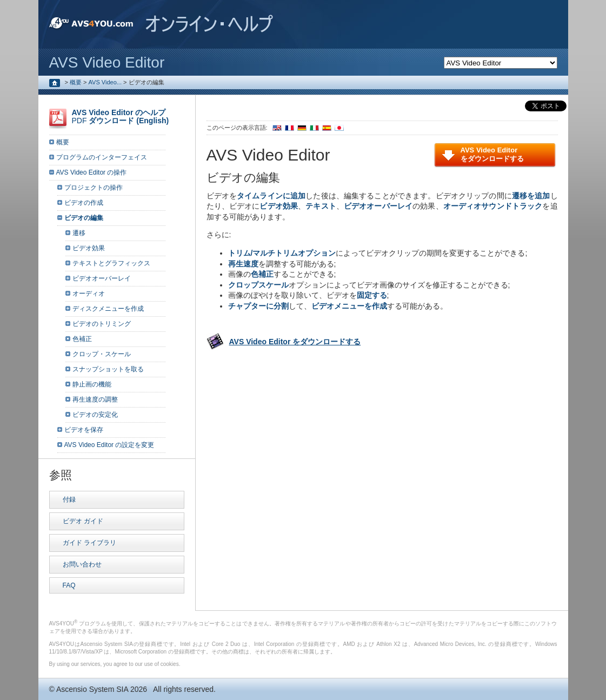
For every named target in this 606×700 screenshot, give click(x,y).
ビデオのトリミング (102, 324)
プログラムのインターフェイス (102, 157)
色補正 (82, 339)
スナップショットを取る (108, 369)
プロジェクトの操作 (94, 188)
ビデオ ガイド (83, 521)
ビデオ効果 (89, 248)
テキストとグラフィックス (111, 263)
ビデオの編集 (84, 218)
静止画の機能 (92, 384)
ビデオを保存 (84, 430)
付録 (69, 499)
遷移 (79, 233)
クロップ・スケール (102, 354)
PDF (121, 116)
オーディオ (89, 294)
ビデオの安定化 (95, 415)
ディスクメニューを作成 (108, 309)
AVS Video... (105, 82)
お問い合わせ (82, 564)
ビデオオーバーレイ (102, 278)
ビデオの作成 (84, 203)
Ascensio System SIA (92, 689)
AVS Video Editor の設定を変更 (109, 445)
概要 (76, 82)
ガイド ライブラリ (89, 543)
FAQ (69, 585)
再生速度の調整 (95, 399)
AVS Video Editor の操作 (92, 172)
